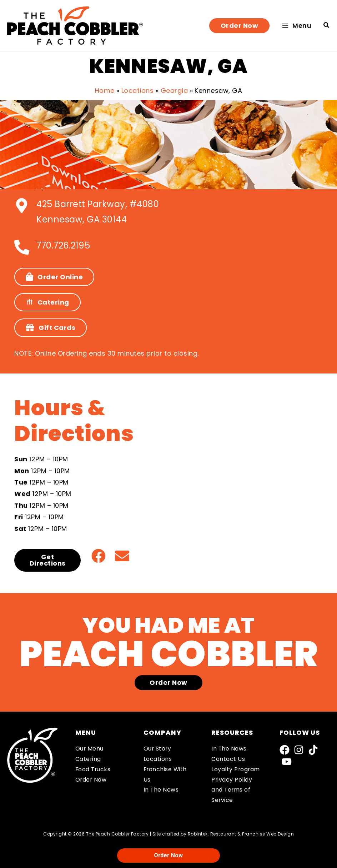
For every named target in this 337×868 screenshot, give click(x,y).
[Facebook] (285, 750)
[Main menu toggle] (296, 26)
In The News (161, 790)
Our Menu (90, 749)
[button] (240, 26)
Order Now (91, 780)
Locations (158, 759)
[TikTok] (313, 750)
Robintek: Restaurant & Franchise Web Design (241, 834)
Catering (88, 759)
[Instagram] (299, 750)
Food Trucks (94, 769)
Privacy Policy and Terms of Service (232, 790)
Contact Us (228, 759)
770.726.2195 (63, 245)
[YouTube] (287, 762)
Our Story (158, 749)
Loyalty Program (236, 769)
